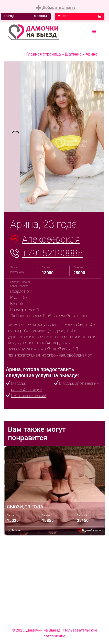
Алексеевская (51, 240)
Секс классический (29, 396)
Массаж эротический (79, 383)
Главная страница (44, 54)
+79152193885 (52, 253)
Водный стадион (93, 530)
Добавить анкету (56, 8)
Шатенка (73, 54)
